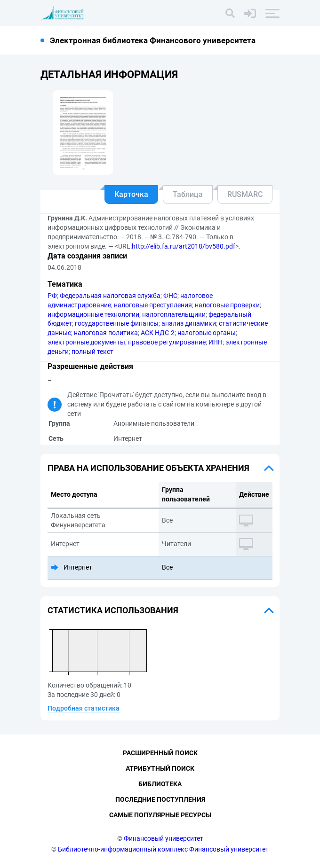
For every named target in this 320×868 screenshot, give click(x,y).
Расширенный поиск (160, 753)
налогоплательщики (174, 314)
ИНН (216, 342)
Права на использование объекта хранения (148, 468)
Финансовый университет (164, 838)
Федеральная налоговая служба (110, 296)
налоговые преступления (153, 305)
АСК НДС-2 (158, 333)
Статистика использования (113, 610)
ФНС (170, 296)
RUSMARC (245, 194)
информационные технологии (93, 314)
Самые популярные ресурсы (160, 815)
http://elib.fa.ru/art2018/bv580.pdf (184, 246)
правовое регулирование (167, 342)
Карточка (131, 194)
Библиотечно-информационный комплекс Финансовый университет (163, 849)
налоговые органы (207, 333)
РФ (52, 296)
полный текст (92, 352)
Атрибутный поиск (160, 768)
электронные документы (86, 342)
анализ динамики (189, 323)
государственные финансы (117, 323)
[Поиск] (230, 13)
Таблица (188, 194)
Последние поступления (160, 799)
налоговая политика (106, 333)
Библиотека (160, 784)
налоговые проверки (227, 305)
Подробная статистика (84, 708)
